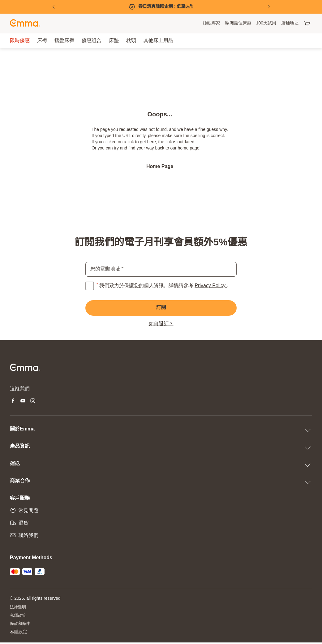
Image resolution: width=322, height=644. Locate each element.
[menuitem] (212, 24)
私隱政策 (19, 616)
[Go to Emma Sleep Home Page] (25, 24)
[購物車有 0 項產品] (308, 24)
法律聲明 (19, 608)
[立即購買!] (161, 7)
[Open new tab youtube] (23, 402)
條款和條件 (21, 625)
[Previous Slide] (54, 7)
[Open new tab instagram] (33, 402)
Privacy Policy (211, 286)
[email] (161, 269)
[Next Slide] (269, 7)
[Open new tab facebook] (13, 402)
